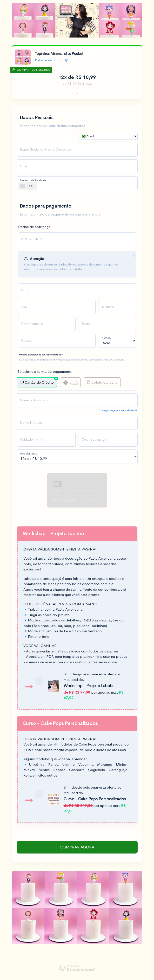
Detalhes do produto (52, 60)
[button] (77, 94)
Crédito (39, 381)
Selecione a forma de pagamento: (45, 371)
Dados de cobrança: (35, 227)
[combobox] (28, 186)
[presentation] (77, 290)
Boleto (102, 382)
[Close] (134, 256)
